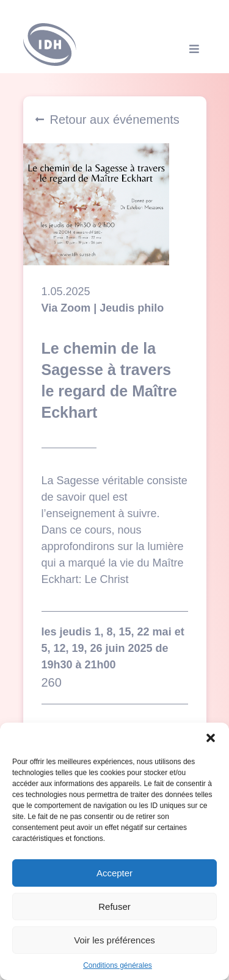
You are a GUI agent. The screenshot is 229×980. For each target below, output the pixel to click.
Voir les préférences (114, 940)
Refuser (114, 907)
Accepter (114, 873)
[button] (211, 738)
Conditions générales (118, 965)
